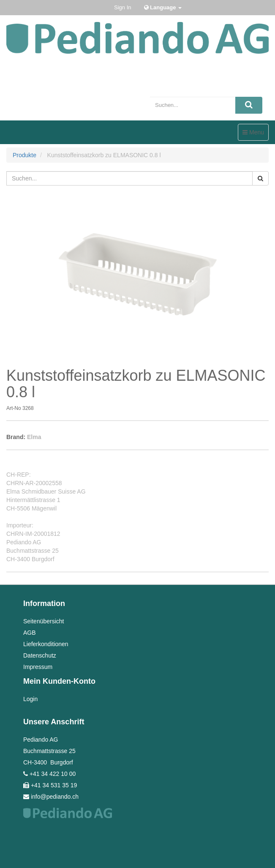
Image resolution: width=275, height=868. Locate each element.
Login (30, 699)
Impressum (38, 667)
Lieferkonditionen (46, 644)
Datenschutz (40, 655)
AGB (30, 633)
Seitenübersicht (44, 621)
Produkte (25, 155)
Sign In (123, 7)
